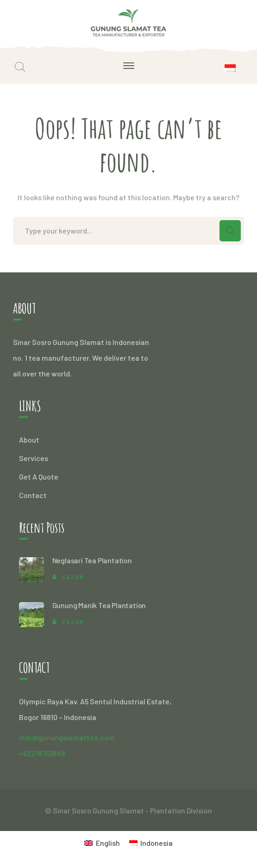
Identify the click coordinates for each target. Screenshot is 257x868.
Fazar (73, 577)
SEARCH (230, 231)
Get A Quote (39, 477)
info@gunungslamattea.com (67, 737)
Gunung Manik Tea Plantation (99, 605)
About (29, 440)
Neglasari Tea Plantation (92, 560)
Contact (33, 495)
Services (34, 458)
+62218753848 (42, 753)
